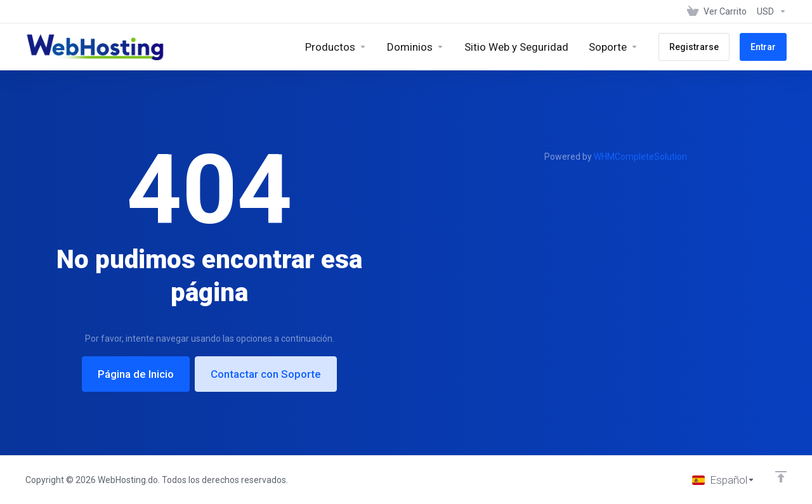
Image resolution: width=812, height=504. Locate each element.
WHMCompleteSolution (640, 157)
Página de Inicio (136, 374)
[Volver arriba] (781, 477)
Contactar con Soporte (266, 374)
